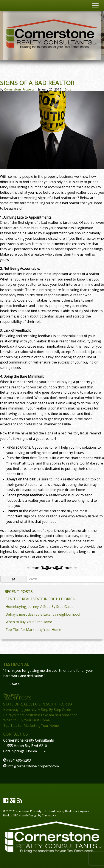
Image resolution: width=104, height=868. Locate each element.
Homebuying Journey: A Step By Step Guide (40, 607)
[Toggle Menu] (95, 5)
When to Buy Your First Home (29, 622)
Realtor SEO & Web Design (20, 815)
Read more (11, 694)
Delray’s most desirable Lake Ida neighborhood (43, 614)
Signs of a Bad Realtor (37, 83)
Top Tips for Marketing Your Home (33, 630)
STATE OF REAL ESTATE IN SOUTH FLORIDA (40, 599)
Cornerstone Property (19, 89)
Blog (68, 89)
